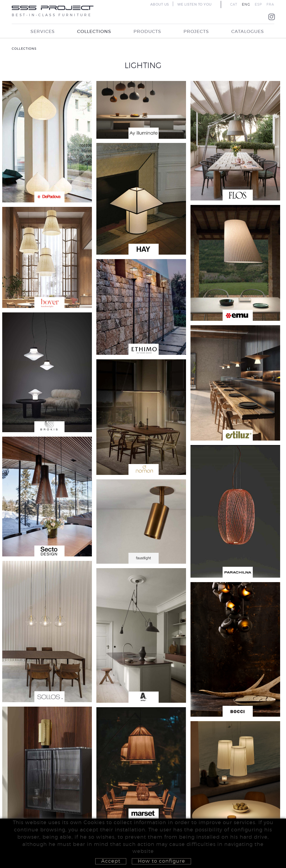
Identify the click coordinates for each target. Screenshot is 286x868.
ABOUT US (160, 4)
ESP (258, 4)
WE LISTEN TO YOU (195, 4)
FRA (270, 4)
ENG (246, 4)
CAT (234, 4)
